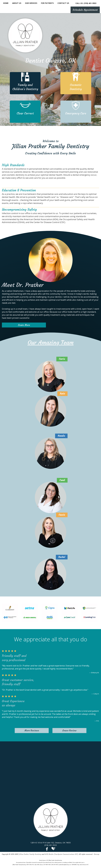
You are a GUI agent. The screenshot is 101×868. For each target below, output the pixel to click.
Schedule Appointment (85, 10)
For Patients (47, 3)
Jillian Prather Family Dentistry (30, 854)
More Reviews (32, 730)
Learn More (24, 325)
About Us (17, 3)
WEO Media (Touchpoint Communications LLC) (62, 854)
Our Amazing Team (51, 343)
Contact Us (63, 3)
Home (6, 3)
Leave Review (69, 730)
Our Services (31, 3)
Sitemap (97, 854)
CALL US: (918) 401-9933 (86, 3)
